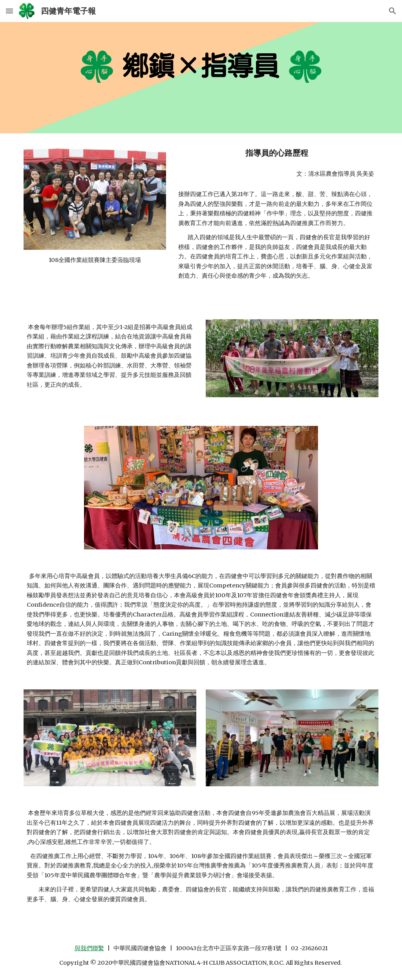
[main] (95, 260)
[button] (9, 11)
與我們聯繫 (89, 948)
